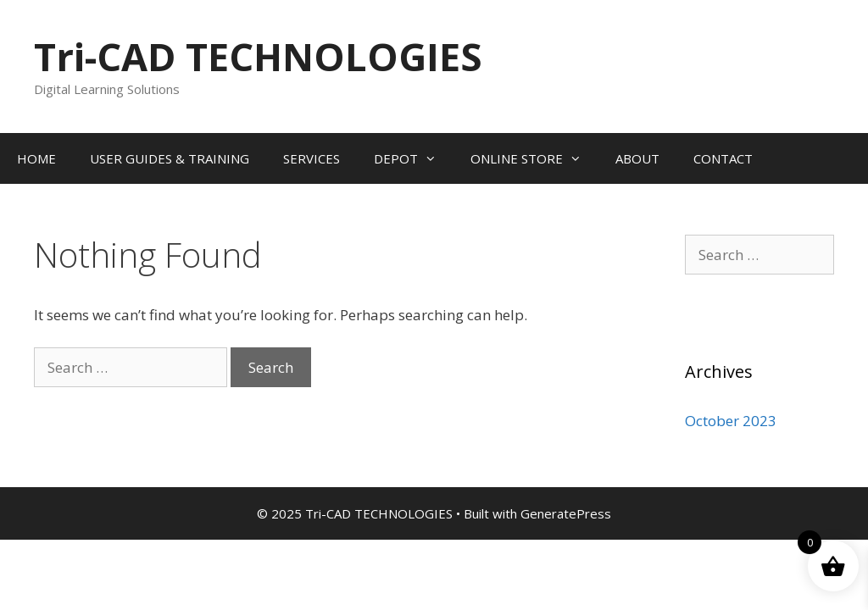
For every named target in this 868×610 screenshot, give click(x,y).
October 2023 (731, 421)
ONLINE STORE (534, 158)
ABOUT (637, 158)
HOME (36, 158)
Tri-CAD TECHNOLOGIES (258, 56)
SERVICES (312, 158)
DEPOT (414, 158)
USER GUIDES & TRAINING (170, 158)
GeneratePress (566, 513)
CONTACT (723, 158)
